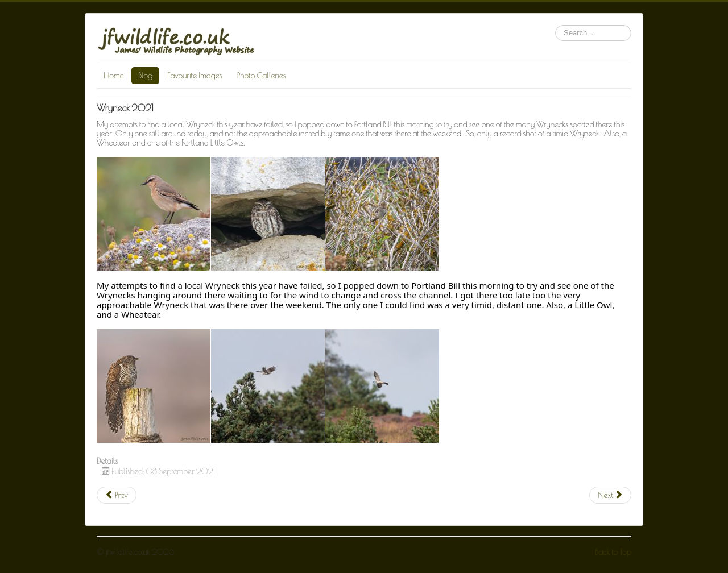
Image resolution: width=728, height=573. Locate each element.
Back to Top (613, 552)
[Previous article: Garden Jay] (117, 495)
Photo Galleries (262, 76)
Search (555, 25)
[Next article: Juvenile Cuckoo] (610, 495)
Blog (145, 76)
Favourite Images (195, 76)
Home (113, 76)
